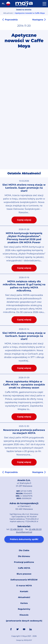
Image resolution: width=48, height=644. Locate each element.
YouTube (24, 629)
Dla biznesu (24, 556)
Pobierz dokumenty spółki (24, 539)
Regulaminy (24, 609)
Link (37, 629)
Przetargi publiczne (24, 562)
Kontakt (24, 591)
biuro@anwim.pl (24, 532)
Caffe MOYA (24, 568)
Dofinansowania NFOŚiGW (24, 580)
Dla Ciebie (24, 550)
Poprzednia (11, 20)
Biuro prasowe (24, 574)
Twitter (18, 629)
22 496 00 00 (17, 529)
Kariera (24, 603)
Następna (38, 20)
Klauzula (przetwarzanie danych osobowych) (24, 618)
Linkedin (31, 629)
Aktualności (8, 13)
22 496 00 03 (35, 529)
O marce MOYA (24, 586)
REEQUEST (28, 640)
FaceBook (11, 629)
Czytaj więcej (24, 220)
